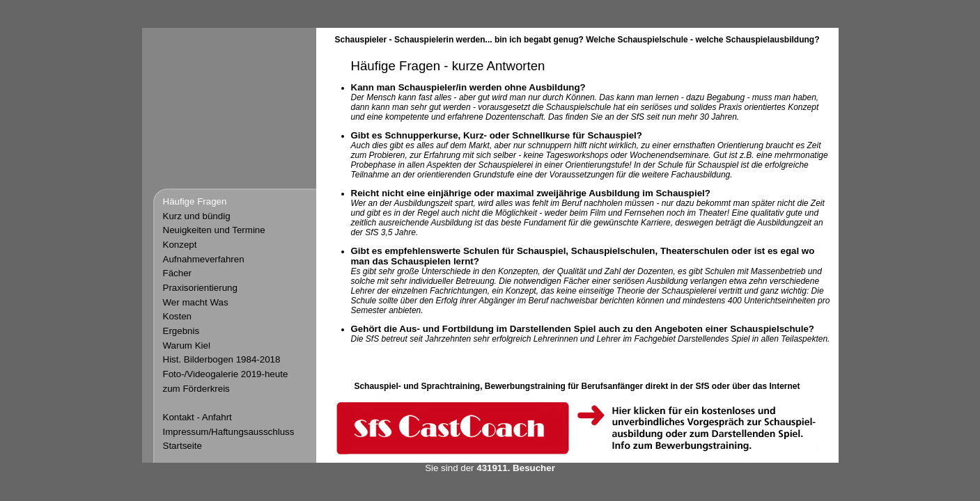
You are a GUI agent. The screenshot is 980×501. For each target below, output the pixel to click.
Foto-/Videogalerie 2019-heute (226, 374)
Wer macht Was (196, 302)
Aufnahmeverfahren (204, 259)
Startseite (182, 446)
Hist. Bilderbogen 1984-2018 (222, 359)
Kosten (178, 316)
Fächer (177, 273)
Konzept (180, 245)
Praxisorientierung (200, 288)
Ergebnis (181, 331)
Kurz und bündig (197, 216)
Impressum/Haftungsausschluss (229, 432)
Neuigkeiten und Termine (214, 230)
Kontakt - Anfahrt (197, 417)
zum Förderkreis (196, 389)
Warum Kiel (187, 345)
